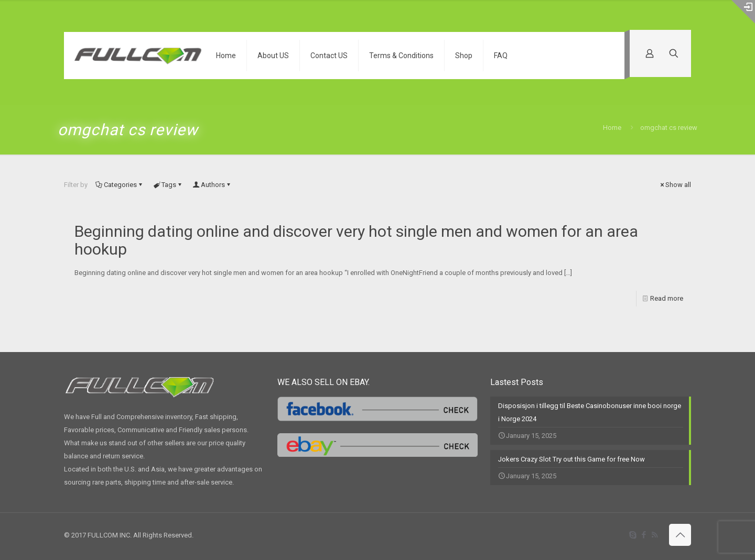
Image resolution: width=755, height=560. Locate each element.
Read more (667, 298)
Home (612, 128)
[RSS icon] (655, 535)
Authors (212, 185)
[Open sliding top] (743, 12)
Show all (675, 185)
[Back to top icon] (680, 535)
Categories (120, 185)
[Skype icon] (633, 535)
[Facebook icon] (644, 535)
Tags (168, 185)
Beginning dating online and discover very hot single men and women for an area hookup (356, 240)
